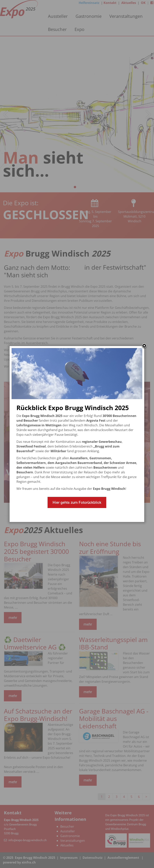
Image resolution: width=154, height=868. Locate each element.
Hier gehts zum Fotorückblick (77, 502)
